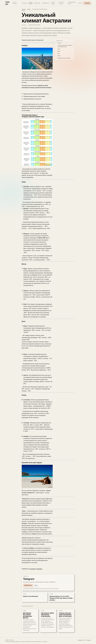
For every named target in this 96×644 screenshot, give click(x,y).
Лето (59, 53)
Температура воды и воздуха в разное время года (65, 46)
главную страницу (36, 569)
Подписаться (28, 585)
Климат (59, 43)
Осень (59, 56)
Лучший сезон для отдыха (64, 58)
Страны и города (61, 3)
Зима (59, 49)
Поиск (80, 3)
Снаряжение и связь (72, 3)
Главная (24, 9)
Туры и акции (53, 3)
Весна (59, 51)
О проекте (80, 640)
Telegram (87, 3)
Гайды (31, 3)
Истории (24, 3)
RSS (36, 585)
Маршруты (37, 3)
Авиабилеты (46, 3)
